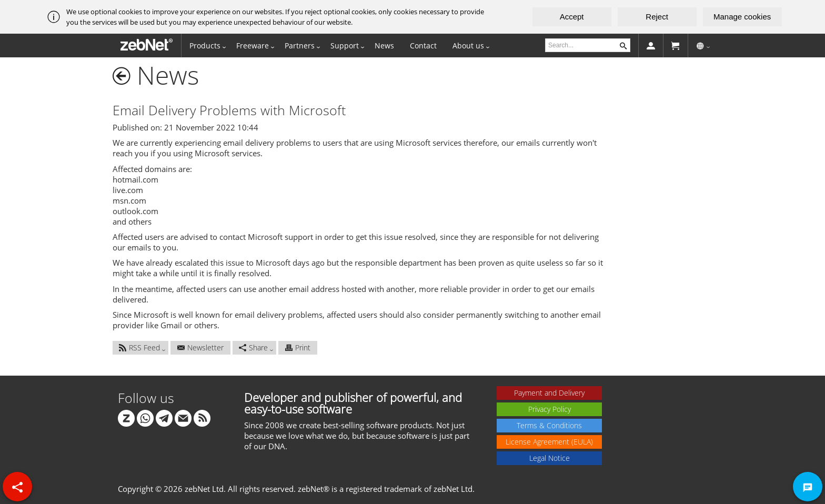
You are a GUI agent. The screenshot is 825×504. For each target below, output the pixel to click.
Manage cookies (742, 17)
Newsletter (200, 347)
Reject (657, 17)
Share (253, 347)
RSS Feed (139, 347)
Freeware (253, 46)
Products (205, 46)
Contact (423, 46)
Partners (300, 46)
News (384, 46)
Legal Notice (550, 458)
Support (345, 46)
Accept (572, 17)
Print (298, 347)
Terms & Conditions (549, 425)
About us (468, 46)
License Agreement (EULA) (549, 442)
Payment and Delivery (549, 393)
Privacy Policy (550, 409)
